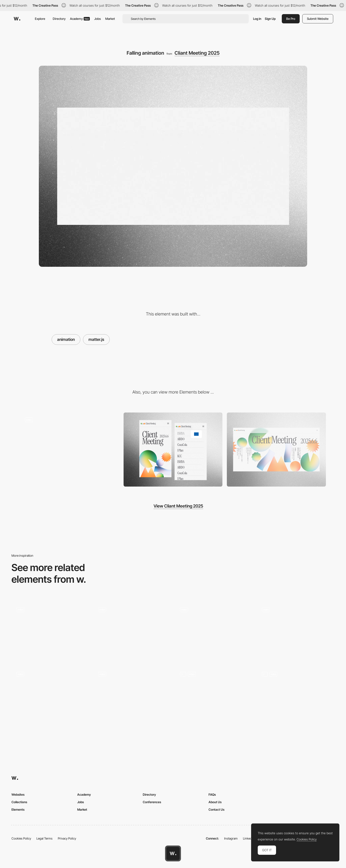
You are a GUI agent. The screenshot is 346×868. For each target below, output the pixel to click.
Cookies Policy (21, 838)
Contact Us (216, 809)
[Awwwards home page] (173, 853)
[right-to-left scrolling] (70, 450)
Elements (18, 809)
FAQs (212, 794)
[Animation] (132, 631)
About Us (215, 802)
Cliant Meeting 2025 (197, 53)
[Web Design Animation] (50, 631)
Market (110, 19)
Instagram (231, 838)
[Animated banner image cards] (296, 631)
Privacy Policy (67, 838)
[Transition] (214, 631)
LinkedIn (249, 838)
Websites (18, 794)
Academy (80, 19)
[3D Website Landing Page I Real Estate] (132, 696)
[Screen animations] (214, 696)
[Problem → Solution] (50, 696)
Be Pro (291, 19)
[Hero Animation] (296, 696)
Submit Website (318, 19)
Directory (59, 19)
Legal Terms (44, 838)
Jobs (98, 19)
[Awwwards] (17, 19)
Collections (19, 802)
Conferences (152, 802)
